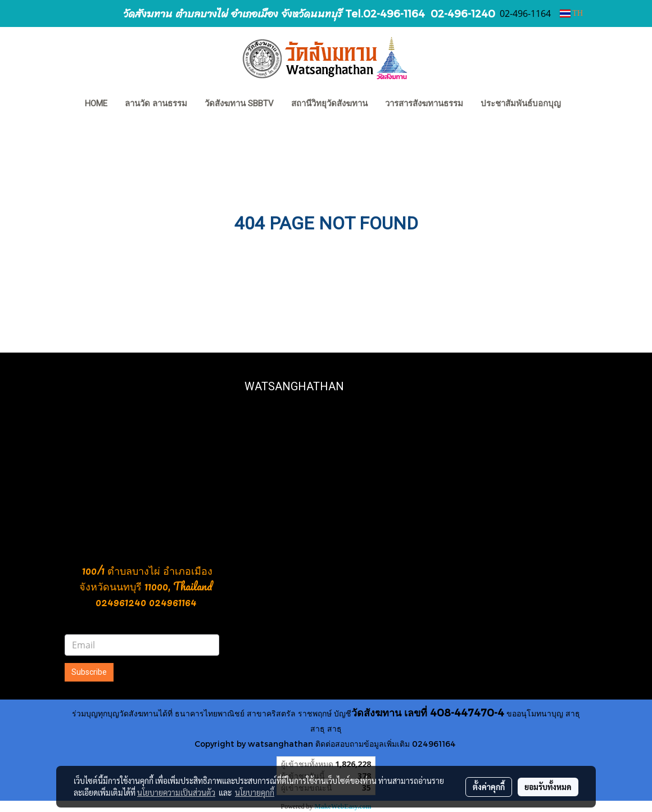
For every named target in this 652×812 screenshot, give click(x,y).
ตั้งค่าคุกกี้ (489, 787)
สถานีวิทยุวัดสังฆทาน (329, 103)
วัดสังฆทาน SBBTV (239, 103)
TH (571, 13)
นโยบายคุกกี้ (255, 792)
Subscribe (89, 672)
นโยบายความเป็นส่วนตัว (176, 792)
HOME (96, 103)
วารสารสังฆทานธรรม (424, 103)
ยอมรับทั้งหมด (548, 787)
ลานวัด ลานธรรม (156, 103)
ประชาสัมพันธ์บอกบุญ (521, 103)
